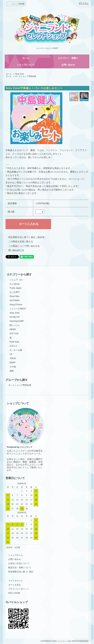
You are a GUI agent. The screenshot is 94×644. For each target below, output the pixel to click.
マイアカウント (16, 581)
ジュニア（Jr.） (17, 280)
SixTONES (15, 300)
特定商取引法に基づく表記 (21, 572)
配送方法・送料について (20, 568)
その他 (13, 367)
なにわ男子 (15, 292)
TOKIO (13, 358)
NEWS (13, 329)
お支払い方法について (19, 563)
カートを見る (15, 585)
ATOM (17, 593)
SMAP (12, 363)
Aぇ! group (14, 284)
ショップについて (26, 65)
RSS (10, 593)
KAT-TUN (14, 334)
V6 (11, 354)
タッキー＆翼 (16, 350)
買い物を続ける (16, 250)
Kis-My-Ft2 (15, 317)
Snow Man (14, 296)
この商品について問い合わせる (24, 246)
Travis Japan (15, 288)
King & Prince (16, 305)
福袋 (12, 371)
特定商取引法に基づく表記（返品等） (27, 237)
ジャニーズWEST (18, 309)
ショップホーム (16, 555)
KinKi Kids (14, 342)
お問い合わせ (68, 65)
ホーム (26, 58)
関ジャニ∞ (14, 325)
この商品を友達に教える (21, 241)
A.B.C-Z (13, 346)
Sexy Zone (20, 74)
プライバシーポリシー (19, 589)
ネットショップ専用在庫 (26, 76)
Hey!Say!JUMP (17, 321)
